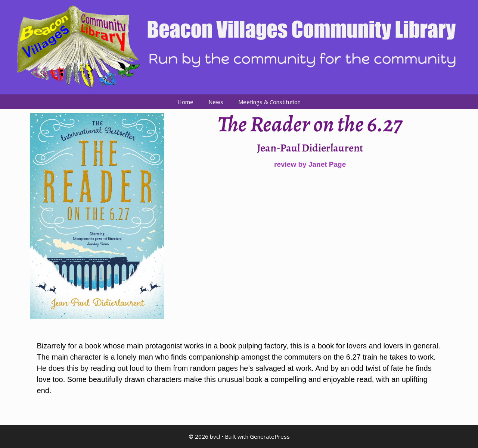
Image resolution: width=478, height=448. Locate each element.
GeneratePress (270, 436)
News (216, 102)
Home (185, 102)
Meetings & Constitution (269, 102)
